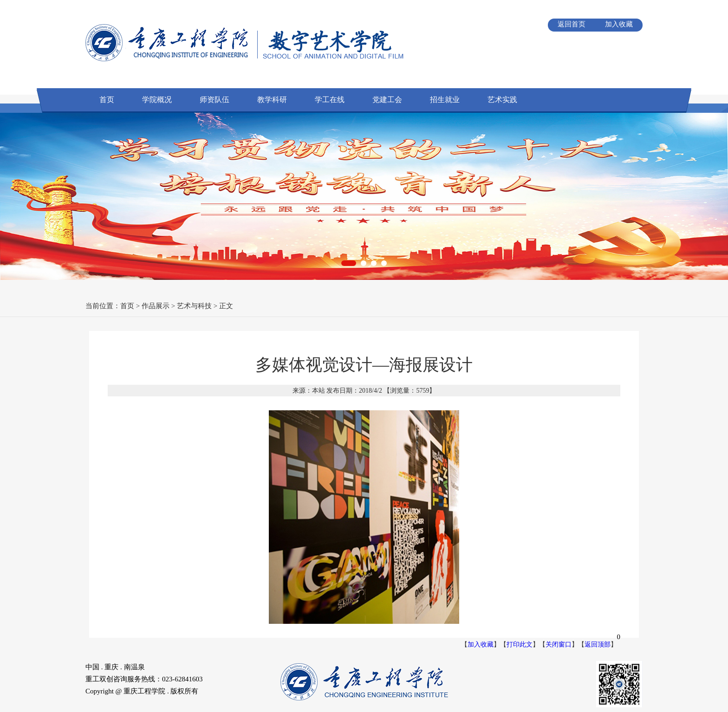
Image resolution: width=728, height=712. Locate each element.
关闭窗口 (559, 644)
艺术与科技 (194, 306)
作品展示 (156, 306)
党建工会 (387, 100)
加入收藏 (619, 24)
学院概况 (157, 100)
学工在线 (330, 100)
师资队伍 (214, 100)
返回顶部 (598, 644)
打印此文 (520, 644)
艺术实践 (502, 100)
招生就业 (445, 100)
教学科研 (272, 100)
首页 (107, 100)
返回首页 (572, 24)
